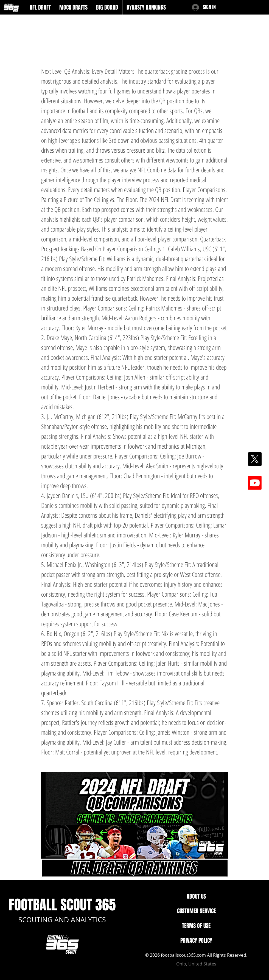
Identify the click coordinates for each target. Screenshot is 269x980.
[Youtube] (255, 483)
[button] (40, 7)
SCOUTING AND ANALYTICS (62, 920)
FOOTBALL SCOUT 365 (62, 905)
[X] (255, 459)
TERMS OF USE (196, 926)
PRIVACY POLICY (196, 941)
